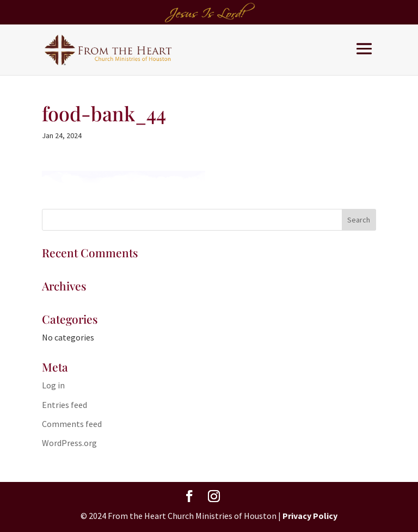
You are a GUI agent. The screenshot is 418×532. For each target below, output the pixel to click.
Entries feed (64, 405)
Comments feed (72, 424)
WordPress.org (69, 443)
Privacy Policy (310, 516)
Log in (53, 385)
